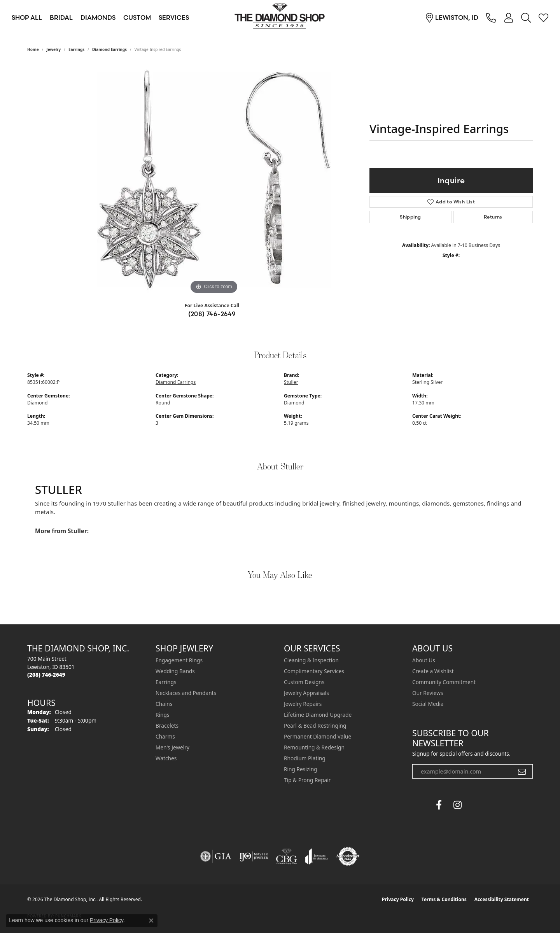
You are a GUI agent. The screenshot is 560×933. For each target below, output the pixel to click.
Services (174, 18)
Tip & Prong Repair (307, 780)
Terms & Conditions (444, 899)
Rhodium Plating (305, 758)
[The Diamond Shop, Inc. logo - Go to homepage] (280, 18)
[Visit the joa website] (317, 856)
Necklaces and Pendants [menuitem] (186, 693)
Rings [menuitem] (162, 715)
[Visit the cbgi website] (287, 856)
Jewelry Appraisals (306, 693)
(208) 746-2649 (212, 314)
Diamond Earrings (109, 49)
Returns (493, 217)
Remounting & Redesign (314, 747)
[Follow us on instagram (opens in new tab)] (457, 805)
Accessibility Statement (502, 899)
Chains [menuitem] (164, 704)
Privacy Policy (398, 899)
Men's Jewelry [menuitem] (172, 747)
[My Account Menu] (508, 18)
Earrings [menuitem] (166, 682)
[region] (214, 179)
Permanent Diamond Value (318, 736)
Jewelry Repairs (303, 704)
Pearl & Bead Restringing (315, 726)
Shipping (410, 217)
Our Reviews (428, 693)
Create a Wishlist (433, 671)
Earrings (76, 49)
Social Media (428, 704)
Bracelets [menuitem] (167, 726)
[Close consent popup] (151, 921)
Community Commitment (444, 682)
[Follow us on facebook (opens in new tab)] (439, 805)
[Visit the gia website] (216, 856)
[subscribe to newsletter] (522, 772)
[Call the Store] (46, 675)
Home (33, 49)
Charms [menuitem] (165, 736)
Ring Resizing (301, 769)
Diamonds (98, 18)
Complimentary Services (314, 671)
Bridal (61, 18)
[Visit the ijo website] (254, 856)
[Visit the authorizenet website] (348, 856)
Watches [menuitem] (166, 758)
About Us (424, 660)
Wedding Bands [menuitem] (175, 671)
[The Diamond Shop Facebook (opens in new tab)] (420, 805)
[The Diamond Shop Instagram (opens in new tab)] (476, 805)
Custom (137, 18)
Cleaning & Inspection (311, 660)
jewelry (53, 49)
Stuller (291, 382)
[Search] (526, 18)
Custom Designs (304, 682)
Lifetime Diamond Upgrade (318, 715)
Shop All (27, 18)
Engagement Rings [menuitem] (179, 660)
